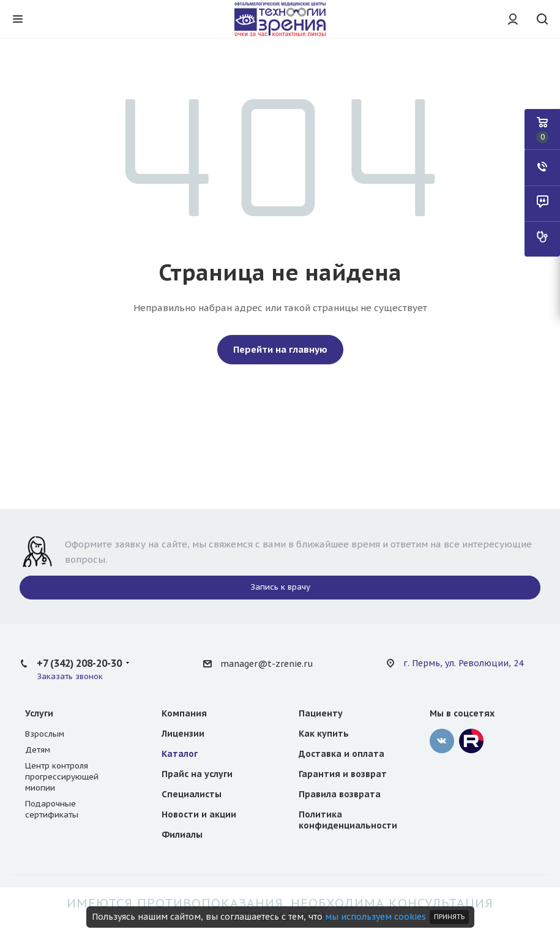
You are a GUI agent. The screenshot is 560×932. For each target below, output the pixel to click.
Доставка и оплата (342, 754)
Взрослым (45, 734)
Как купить (324, 734)
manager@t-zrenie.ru (267, 664)
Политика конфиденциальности (348, 820)
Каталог (180, 754)
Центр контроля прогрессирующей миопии (62, 777)
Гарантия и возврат (343, 774)
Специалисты (192, 794)
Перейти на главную (280, 349)
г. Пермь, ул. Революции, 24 (463, 663)
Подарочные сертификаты (52, 809)
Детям (38, 750)
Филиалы (182, 835)
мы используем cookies (375, 917)
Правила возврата (340, 794)
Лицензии (183, 734)
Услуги (39, 713)
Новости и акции (199, 814)
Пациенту (321, 713)
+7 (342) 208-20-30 (79, 663)
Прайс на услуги (197, 774)
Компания (184, 713)
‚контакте (442, 741)
